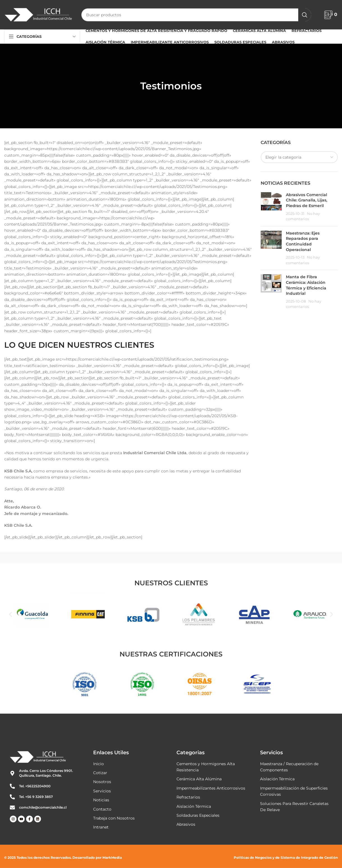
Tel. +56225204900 (35, 786)
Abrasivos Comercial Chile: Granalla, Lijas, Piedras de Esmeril (307, 200)
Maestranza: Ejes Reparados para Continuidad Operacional (303, 241)
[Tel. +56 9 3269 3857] (12, 797)
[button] (11, 614)
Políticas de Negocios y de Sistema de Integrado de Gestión (286, 857)
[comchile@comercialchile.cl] (12, 807)
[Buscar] (196, 15)
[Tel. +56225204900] (12, 786)
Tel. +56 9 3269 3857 (36, 797)
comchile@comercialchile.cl (43, 807)
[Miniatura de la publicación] (271, 207)
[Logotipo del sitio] (39, 14)
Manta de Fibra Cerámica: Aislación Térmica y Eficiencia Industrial (306, 285)
